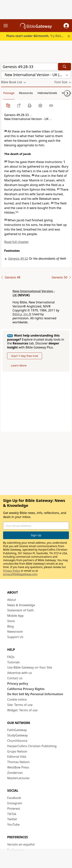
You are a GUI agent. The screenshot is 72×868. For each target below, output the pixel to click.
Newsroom (15, 632)
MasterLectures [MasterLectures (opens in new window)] (18, 778)
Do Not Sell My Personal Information (35, 694)
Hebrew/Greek (47, 93)
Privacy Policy (12, 571)
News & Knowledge (21, 605)
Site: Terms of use (20, 705)
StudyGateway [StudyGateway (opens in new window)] (18, 735)
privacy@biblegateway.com (20, 574)
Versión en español (21, 844)
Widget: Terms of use (22, 710)
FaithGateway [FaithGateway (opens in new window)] (17, 730)
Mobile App (15, 616)
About (12, 600)
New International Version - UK (34, 293)
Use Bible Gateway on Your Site (30, 667)
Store (11, 621)
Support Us (15, 637)
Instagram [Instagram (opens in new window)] (15, 803)
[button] (66, 26)
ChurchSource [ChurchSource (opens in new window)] (17, 741)
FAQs (11, 657)
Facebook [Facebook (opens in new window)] (14, 798)
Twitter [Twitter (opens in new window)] (12, 819)
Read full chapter (17, 242)
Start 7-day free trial (25, 356)
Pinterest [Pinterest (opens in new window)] (14, 809)
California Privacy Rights (26, 689)
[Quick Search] (29, 67)
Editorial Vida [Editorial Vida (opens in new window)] (17, 757)
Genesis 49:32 (18, 259)
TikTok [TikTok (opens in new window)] (12, 814)
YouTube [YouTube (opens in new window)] (14, 824)
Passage (9, 93)
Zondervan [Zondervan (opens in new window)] (15, 773)
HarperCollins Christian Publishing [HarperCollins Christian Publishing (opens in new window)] (32, 746)
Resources (26, 93)
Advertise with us (20, 673)
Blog (11, 626)
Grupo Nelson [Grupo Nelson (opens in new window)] (17, 751)
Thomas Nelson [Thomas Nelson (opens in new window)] (19, 762)
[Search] (65, 67)
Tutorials (14, 662)
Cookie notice (17, 699)
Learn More (19, 365)
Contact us (15, 678)
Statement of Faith (21, 610)
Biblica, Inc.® (22, 314)
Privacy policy (18, 684)
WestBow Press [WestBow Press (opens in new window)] (18, 767)
